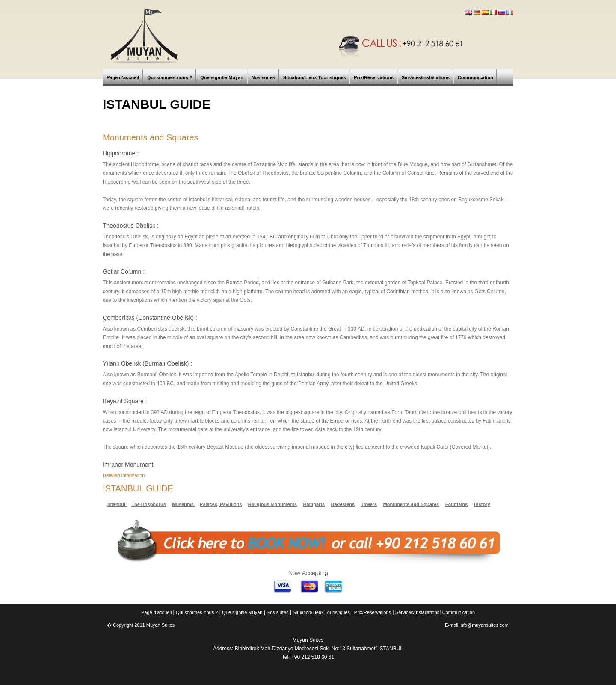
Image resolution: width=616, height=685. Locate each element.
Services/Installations (417, 612)
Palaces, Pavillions (221, 504)
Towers (369, 504)
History (482, 504)
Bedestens (343, 504)
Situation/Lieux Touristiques (321, 612)
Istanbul (117, 504)
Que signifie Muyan (242, 612)
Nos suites (277, 612)
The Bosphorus (149, 504)
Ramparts (314, 504)
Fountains (457, 504)
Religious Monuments (272, 504)
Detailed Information (124, 475)
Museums (184, 504)
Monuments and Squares (411, 504)
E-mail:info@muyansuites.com (477, 625)
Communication (459, 612)
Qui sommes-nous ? (197, 612)
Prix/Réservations (373, 612)
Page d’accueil (157, 612)
